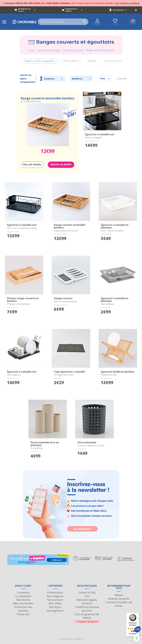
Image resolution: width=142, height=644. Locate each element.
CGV (87, 596)
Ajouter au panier (61, 164)
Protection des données (23, 609)
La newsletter (23, 596)
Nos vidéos (55, 603)
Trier (105, 79)
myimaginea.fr (55, 611)
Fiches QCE (23, 614)
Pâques (119, 595)
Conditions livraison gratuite (87, 609)
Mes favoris (23, 600)
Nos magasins (55, 596)
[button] (137, 629)
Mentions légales (87, 600)
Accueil (31, 50)
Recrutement (119, 10)
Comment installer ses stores (119, 604)
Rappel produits (87, 621)
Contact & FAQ (87, 592)
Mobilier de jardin (119, 599)
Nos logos (55, 607)
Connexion (23, 592)
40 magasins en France (27, 10)
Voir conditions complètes (127, 3)
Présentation (55, 592)
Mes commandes (23, 603)
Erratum (87, 603)
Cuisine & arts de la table (49, 50)
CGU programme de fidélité (87, 616)
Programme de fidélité (74, 10)
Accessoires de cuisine (73, 50)
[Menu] (138, 614)
